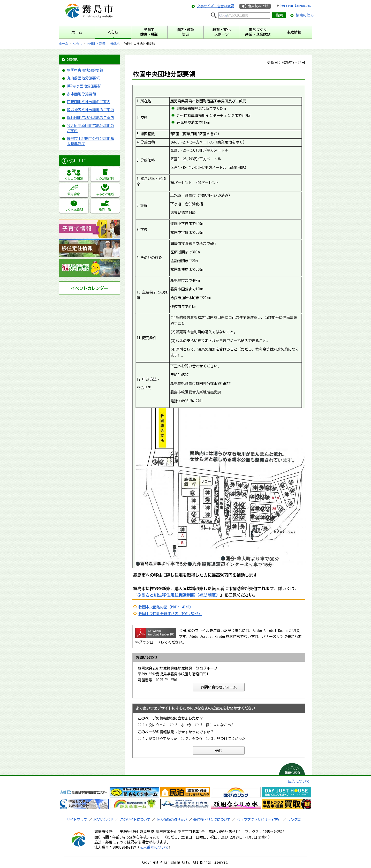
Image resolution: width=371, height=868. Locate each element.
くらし (78, 43)
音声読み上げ (258, 6)
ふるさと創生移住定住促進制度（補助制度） (179, 595)
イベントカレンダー (89, 288)
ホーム (64, 43)
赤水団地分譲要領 (81, 94)
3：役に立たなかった (218, 725)
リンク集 (294, 820)
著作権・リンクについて (212, 820)
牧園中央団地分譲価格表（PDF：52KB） (170, 614)
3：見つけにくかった (228, 739)
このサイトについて (135, 820)
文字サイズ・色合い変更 (215, 6)
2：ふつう (183, 725)
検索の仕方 (305, 15)
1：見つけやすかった (160, 739)
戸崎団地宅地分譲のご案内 (89, 102)
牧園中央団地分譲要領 (85, 70)
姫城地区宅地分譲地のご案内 (90, 110)
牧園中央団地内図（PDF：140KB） (166, 607)
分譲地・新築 (96, 43)
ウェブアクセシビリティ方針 (259, 820)
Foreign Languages (296, 5)
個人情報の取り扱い (172, 820)
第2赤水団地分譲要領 (84, 86)
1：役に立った (155, 725)
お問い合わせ (103, 820)
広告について (299, 781)
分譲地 (115, 43)
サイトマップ (77, 820)
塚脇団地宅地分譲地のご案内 (90, 118)
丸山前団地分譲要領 (83, 78)
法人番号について (154, 847)
